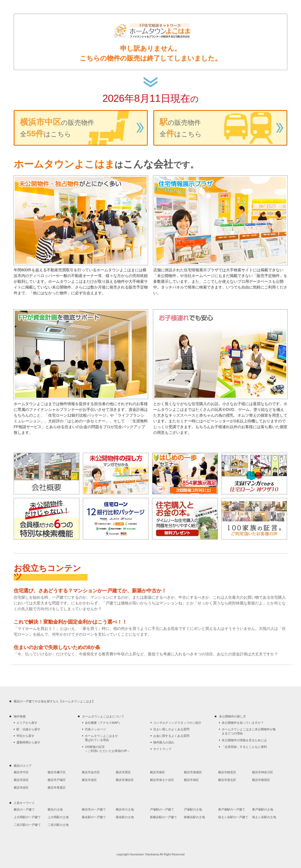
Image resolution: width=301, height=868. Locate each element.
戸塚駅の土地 (193, 809)
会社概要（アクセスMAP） (103, 723)
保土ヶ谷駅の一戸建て (233, 817)
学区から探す (25, 736)
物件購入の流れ (164, 742)
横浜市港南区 (193, 772)
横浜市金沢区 (91, 772)
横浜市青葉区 (57, 788)
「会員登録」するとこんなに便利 (244, 747)
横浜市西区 (123, 772)
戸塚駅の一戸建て (162, 809)
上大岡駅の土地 (58, 817)
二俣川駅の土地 (58, 825)
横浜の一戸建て (24, 809)
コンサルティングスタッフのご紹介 (177, 723)
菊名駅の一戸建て (94, 817)
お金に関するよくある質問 (171, 736)
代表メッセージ (95, 729)
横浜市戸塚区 (57, 780)
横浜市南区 (157, 772)
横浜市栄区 (21, 780)
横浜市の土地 (125, 809)
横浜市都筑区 (261, 780)
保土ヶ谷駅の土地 (264, 817)
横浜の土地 (55, 809)
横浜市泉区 (89, 780)
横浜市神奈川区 (263, 772)
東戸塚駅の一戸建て (232, 809)
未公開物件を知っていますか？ (243, 723)
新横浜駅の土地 (194, 817)
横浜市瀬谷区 (125, 780)
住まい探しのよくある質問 (171, 729)
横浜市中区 (21, 772)
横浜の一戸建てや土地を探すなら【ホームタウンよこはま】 (54, 701)
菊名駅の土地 (125, 817)
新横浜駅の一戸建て (163, 817)
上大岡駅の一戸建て (27, 817)
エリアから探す (27, 723)
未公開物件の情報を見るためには (244, 740)
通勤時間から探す (28, 742)
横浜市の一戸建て (94, 809)
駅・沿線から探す (28, 729)
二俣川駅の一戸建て (27, 825)
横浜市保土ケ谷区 (162, 780)
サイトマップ (162, 749)
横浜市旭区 (191, 780)
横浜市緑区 (21, 788)
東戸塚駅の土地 (263, 809)
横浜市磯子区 (57, 772)
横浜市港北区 (227, 780)
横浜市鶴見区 (227, 772)
